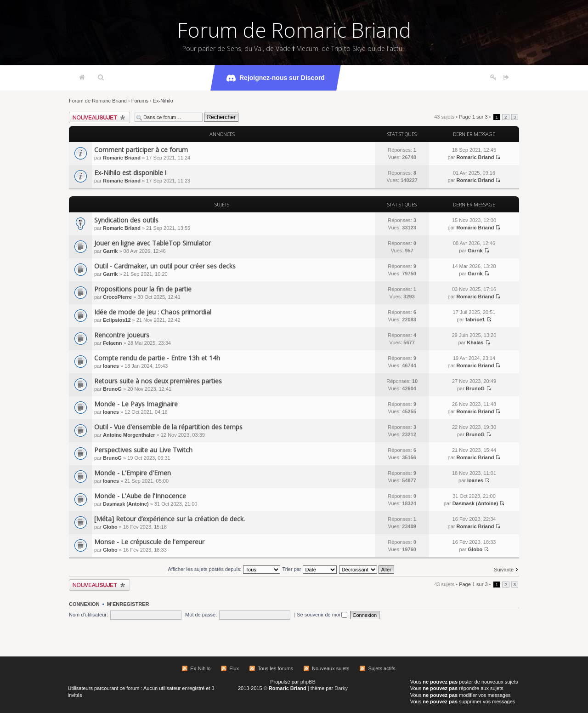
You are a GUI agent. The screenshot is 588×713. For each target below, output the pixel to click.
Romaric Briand (122, 158)
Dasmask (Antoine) (126, 504)
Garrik (110, 251)
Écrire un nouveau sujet (99, 117)
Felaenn (113, 343)
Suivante (504, 570)
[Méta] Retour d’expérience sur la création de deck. (170, 519)
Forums (140, 101)
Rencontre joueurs (122, 335)
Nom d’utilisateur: (88, 615)
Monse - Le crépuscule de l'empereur (149, 542)
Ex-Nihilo (163, 101)
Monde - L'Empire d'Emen (133, 473)
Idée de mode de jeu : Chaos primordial (153, 312)
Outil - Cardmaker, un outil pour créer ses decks (165, 266)
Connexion (84, 604)
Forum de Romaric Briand (294, 30)
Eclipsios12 (117, 320)
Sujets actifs (382, 668)
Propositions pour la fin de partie (143, 289)
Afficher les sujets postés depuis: (224, 569)
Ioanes (111, 366)
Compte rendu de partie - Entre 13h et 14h (157, 358)
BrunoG (112, 389)
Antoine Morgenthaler (129, 435)
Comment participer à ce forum (141, 150)
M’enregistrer (128, 604)
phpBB (308, 682)
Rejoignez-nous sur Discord (276, 78)
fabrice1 (475, 319)
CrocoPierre (117, 297)
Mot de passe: (201, 615)
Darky (341, 688)
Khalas (475, 342)
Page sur (473, 117)
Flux (234, 668)
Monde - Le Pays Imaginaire (136, 404)
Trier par (309, 569)
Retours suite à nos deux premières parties (158, 381)
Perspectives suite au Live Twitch (143, 450)
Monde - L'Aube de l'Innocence (140, 496)
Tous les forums (275, 668)
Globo (110, 527)
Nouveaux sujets (331, 668)
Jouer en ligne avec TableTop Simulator (153, 243)
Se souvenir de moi (322, 615)
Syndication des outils (126, 220)
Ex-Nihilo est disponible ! (130, 173)
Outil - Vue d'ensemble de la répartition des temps (168, 427)
